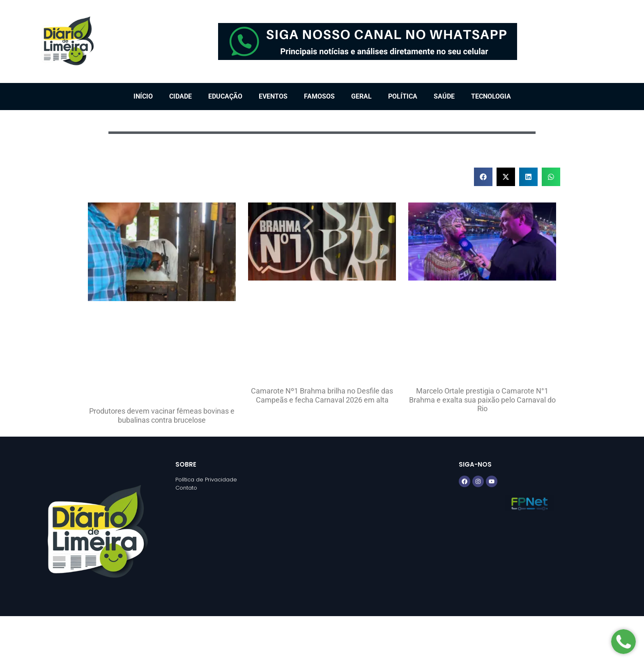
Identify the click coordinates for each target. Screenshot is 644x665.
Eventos (273, 96)
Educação (225, 96)
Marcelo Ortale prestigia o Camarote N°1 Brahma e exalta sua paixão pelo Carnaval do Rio (482, 400)
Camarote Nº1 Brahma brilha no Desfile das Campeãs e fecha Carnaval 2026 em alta (322, 395)
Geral (361, 96)
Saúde (444, 96)
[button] (483, 177)
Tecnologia (491, 96)
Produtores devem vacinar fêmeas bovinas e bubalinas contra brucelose (162, 415)
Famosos (319, 96)
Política (403, 96)
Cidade (181, 96)
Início (143, 96)
